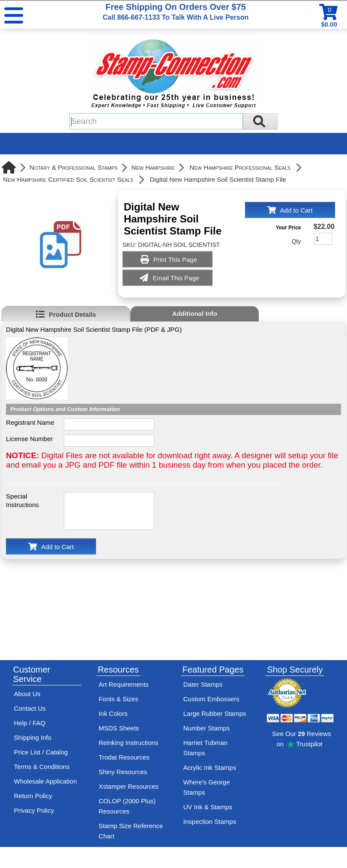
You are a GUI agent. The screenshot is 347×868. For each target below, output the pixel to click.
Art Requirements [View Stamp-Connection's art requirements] (124, 684)
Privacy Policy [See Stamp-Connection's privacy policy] (34, 810)
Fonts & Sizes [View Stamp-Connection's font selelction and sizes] (118, 699)
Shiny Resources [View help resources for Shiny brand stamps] (123, 772)
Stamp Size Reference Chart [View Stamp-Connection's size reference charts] (131, 831)
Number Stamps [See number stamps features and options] (206, 728)
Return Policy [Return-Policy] (33, 796)
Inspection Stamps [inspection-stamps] (210, 821)
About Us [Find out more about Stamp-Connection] (27, 694)
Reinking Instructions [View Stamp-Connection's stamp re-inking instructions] (128, 743)
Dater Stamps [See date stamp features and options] (203, 684)
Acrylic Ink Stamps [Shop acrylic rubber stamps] (210, 767)
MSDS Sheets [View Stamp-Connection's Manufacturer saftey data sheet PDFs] (119, 728)
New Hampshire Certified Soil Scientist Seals (68, 179)
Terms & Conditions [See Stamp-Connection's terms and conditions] (42, 767)
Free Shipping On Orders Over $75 (176, 12)
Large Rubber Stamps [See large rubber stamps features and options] (215, 713)
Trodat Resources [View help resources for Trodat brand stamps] (124, 757)
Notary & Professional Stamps (74, 167)
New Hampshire (153, 167)
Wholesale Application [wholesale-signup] (46, 781)
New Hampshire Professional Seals (240, 167)
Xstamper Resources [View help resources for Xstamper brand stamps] (129, 786)
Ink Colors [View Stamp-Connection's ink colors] (113, 713)
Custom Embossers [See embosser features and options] (211, 699)
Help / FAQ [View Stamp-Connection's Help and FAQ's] (30, 723)
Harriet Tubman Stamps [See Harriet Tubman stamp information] (205, 748)
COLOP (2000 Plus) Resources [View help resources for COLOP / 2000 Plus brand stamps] (127, 806)
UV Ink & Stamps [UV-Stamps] (208, 807)
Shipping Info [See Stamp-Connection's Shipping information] (33, 737)
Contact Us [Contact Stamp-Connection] (30, 708)
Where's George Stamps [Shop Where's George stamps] (207, 787)
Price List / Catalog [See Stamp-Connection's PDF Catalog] (41, 752)
